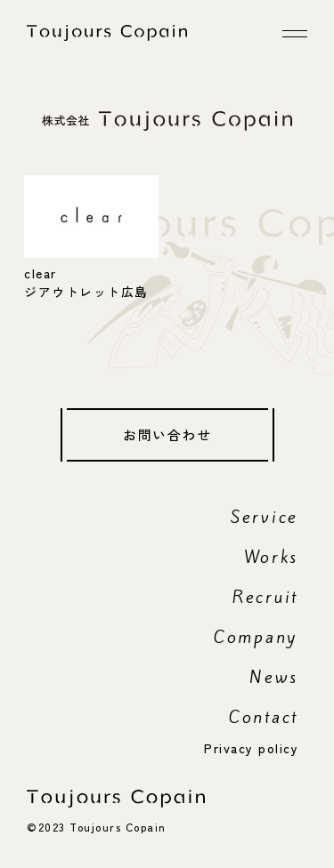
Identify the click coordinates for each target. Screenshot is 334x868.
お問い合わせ (167, 434)
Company (256, 637)
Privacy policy (251, 748)
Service (265, 517)
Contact (264, 717)
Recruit (265, 597)
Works (272, 557)
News (274, 677)
